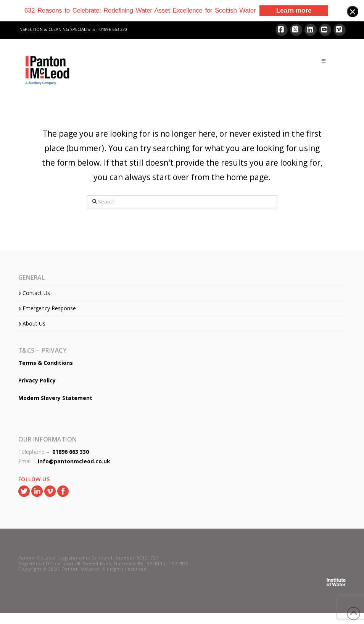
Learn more (294, 10)
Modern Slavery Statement (55, 398)
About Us (32, 323)
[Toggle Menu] (324, 61)
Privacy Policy (37, 380)
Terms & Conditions (46, 363)
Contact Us (34, 293)
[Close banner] (353, 11)
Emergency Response (47, 308)
